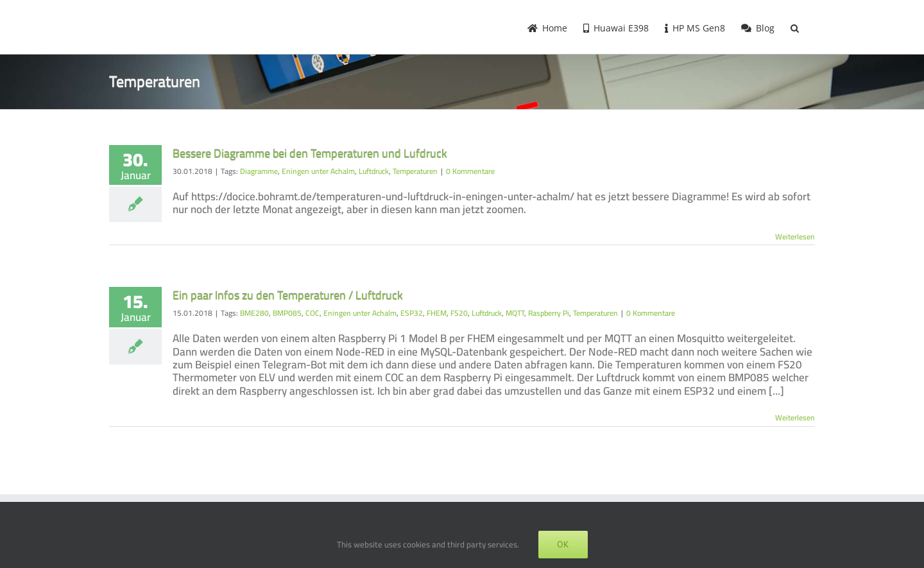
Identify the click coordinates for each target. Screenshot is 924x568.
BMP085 (287, 313)
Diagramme (259, 171)
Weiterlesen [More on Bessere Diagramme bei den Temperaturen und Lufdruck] (795, 237)
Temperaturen (415, 171)
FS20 (459, 313)
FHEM (437, 313)
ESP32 (412, 313)
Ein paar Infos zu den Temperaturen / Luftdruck (288, 296)
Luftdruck (374, 171)
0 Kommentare (470, 171)
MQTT (515, 313)
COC (312, 313)
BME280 (254, 313)
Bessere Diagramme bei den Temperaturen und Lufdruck (310, 154)
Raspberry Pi (549, 313)
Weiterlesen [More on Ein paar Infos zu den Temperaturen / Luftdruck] (795, 417)
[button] (795, 27)
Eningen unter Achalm (318, 171)
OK (563, 544)
